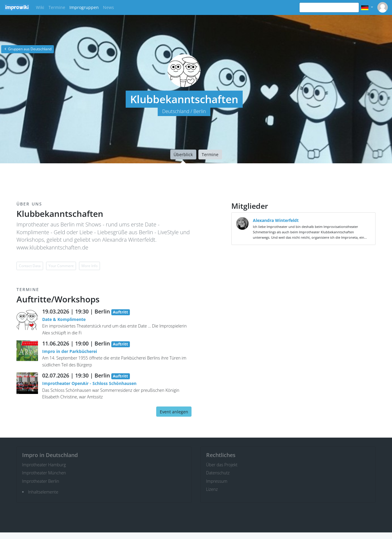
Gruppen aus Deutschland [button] (28, 49)
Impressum (217, 481)
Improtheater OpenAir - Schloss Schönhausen (89, 383)
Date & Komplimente (64, 319)
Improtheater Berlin (41, 481)
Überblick (183, 154)
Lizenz (212, 489)
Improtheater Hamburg (44, 465)
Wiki (40, 7)
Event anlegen (174, 412)
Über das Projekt (222, 465)
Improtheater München (44, 473)
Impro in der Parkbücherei (70, 351)
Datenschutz (218, 473)
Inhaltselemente (43, 492)
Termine (57, 7)
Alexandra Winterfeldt (276, 220)
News (108, 7)
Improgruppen (84, 7)
